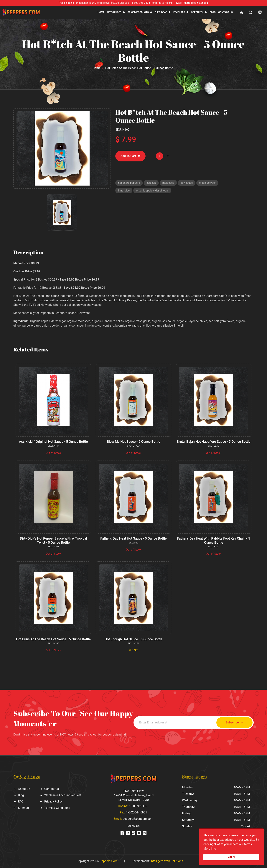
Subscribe (233, 722)
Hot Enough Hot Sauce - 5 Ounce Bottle (133, 639)
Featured (179, 12)
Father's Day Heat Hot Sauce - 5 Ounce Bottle (133, 538)
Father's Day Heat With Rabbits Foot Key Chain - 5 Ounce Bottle (214, 540)
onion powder (209, 183)
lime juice (124, 191)
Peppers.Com (108, 861)
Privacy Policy (53, 801)
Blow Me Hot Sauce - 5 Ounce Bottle (133, 442)
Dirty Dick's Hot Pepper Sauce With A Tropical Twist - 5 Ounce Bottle (53, 540)
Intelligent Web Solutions (167, 861)
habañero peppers (129, 183)
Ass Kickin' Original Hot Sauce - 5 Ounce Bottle (53, 442)
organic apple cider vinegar (153, 191)
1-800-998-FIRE (139, 806)
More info (210, 849)
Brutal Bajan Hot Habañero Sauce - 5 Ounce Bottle (214, 442)
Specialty (197, 12)
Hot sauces (114, 12)
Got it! (231, 857)
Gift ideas (161, 12)
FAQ (21, 801)
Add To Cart (131, 156)
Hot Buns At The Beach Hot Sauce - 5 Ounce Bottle (53, 639)
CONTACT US (225, 12)
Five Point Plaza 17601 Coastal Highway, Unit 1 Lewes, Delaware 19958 (134, 795)
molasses (169, 183)
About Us (24, 789)
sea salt (152, 183)
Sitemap (23, 808)
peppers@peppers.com (138, 819)
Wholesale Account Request (63, 795)
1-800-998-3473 (141, 3)
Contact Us (52, 789)
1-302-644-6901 (137, 812)
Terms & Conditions (57, 808)
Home (101, 12)
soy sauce (188, 183)
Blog (213, 12)
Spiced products (138, 12)
